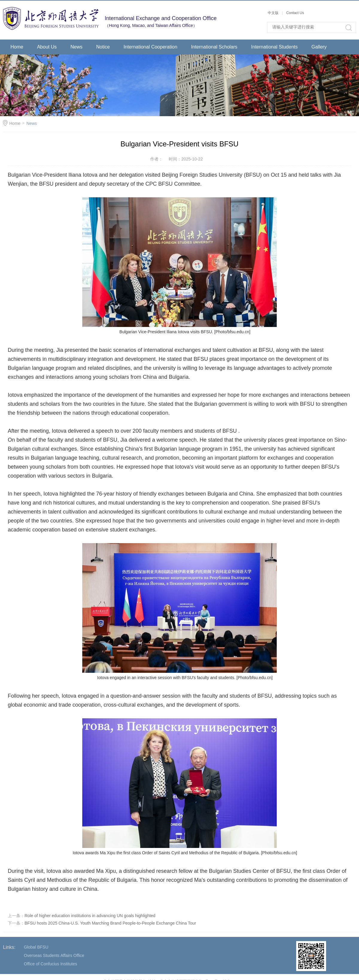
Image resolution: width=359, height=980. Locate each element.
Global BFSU (36, 947)
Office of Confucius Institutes (51, 964)
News (77, 47)
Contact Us (295, 13)
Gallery (319, 47)
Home (17, 47)
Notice (103, 47)
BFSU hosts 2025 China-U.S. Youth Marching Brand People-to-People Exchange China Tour (110, 923)
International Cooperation (150, 47)
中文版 (274, 13)
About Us (47, 47)
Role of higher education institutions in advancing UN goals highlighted (90, 916)
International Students (274, 47)
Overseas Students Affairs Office (54, 955)
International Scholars (214, 47)
